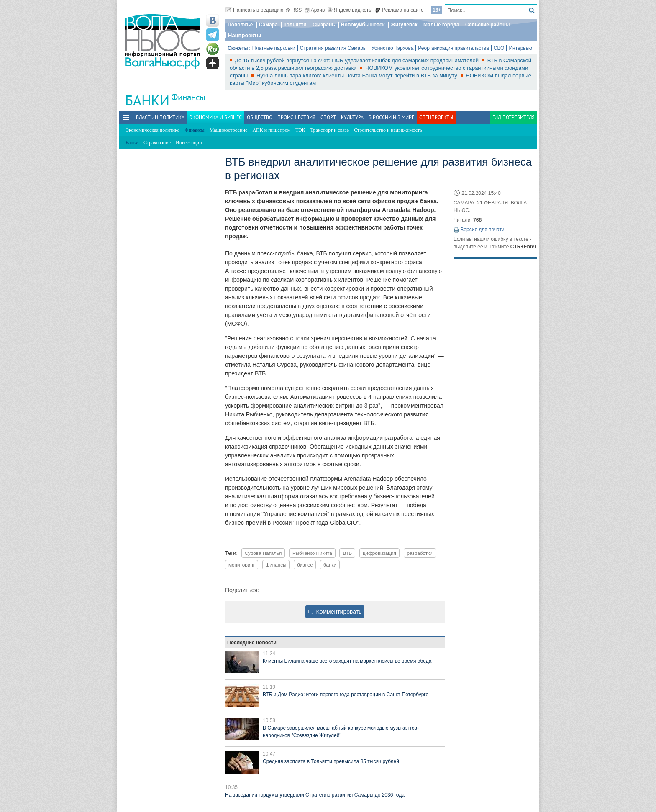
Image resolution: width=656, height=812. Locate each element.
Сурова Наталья (263, 553)
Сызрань (324, 25)
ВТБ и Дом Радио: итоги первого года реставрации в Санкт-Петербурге (346, 695)
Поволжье (240, 25)
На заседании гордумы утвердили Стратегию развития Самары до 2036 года (315, 795)
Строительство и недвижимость (388, 130)
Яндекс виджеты (350, 10)
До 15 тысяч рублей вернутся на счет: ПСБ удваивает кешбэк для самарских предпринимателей (357, 60)
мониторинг (242, 565)
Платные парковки (274, 48)
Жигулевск (404, 25)
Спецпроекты (436, 117)
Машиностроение (229, 130)
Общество (260, 117)
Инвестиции (189, 143)
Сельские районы (488, 25)
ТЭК (300, 130)
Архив (315, 10)
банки (330, 565)
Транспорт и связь (330, 130)
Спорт (328, 117)
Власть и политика (160, 117)
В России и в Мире (391, 117)
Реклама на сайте (399, 10)
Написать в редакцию (254, 10)
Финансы (188, 97)
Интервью (520, 48)
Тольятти (295, 25)
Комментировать (335, 612)
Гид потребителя (514, 117)
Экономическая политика (152, 130)
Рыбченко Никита (312, 553)
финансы (276, 565)
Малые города (441, 25)
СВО (499, 48)
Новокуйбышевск (363, 25)
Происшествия (296, 117)
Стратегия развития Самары (333, 48)
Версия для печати (482, 230)
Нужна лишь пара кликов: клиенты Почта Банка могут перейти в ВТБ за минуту (357, 75)
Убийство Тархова (393, 48)
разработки (420, 553)
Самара (268, 25)
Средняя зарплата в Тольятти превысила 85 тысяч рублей (331, 761)
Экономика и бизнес (216, 117)
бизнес (305, 565)
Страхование (157, 143)
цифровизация (379, 553)
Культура (352, 117)
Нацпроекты (245, 35)
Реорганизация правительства (453, 48)
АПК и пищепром (271, 130)
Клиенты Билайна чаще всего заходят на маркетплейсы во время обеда (347, 661)
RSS (294, 10)
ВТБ (347, 553)
